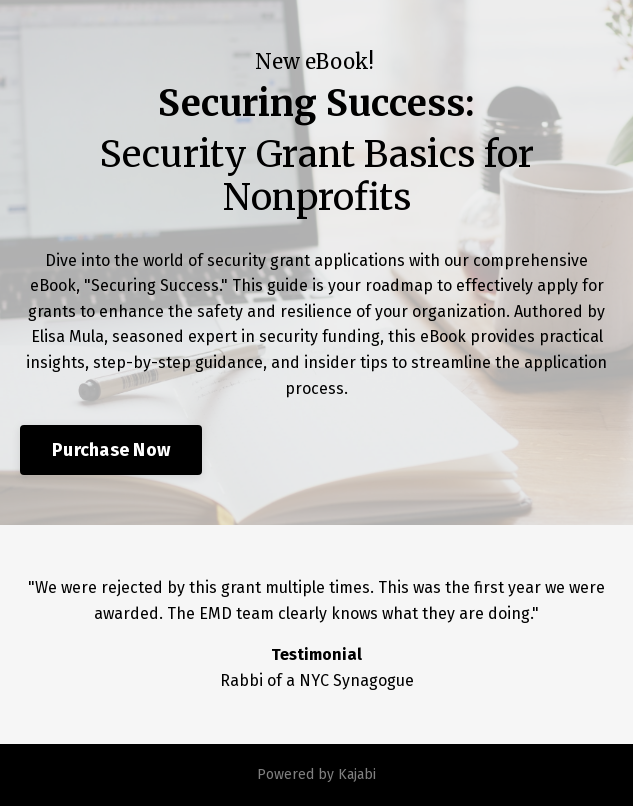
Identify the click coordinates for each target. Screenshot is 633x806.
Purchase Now (111, 450)
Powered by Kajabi (316, 774)
